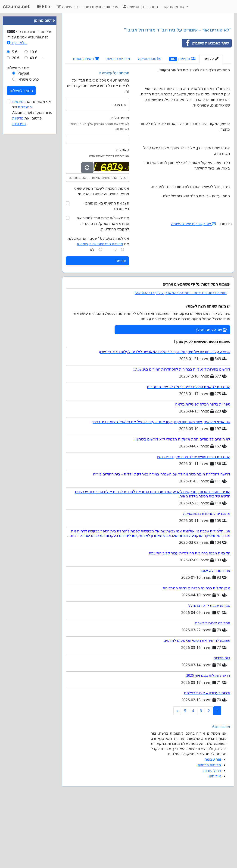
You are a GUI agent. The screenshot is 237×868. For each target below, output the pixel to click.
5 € (15, 191)
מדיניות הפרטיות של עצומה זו (100, 309)
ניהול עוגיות (212, 835)
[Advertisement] (148, 53)
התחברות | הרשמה (140, 6)
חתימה (121, 326)
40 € (33, 197)
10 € (33, 191)
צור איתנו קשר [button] (173, 6)
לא (92, 314)
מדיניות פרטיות (118, 123)
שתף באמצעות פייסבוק (205, 108)
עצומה (211, 123)
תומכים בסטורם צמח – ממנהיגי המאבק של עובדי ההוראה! (181, 358)
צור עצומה (68, 6)
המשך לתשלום (21, 230)
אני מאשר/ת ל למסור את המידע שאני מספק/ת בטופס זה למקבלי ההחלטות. (103, 288)
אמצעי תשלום (18, 207)
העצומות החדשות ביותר (101, 6)
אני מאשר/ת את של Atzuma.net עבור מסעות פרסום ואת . (32, 252)
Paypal (23, 212)
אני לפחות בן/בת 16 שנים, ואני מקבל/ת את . (98, 306)
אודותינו (215, 841)
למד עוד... (17, 182)
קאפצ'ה (123, 215)
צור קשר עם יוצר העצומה (193, 289)
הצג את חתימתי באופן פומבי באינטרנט (107, 271)
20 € (16, 197)
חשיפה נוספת (86, 123)
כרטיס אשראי (28, 218)
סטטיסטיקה (149, 123)
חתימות (182, 124)
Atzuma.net (16, 6)
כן (115, 314)
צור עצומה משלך (211, 395)
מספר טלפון (120, 182)
